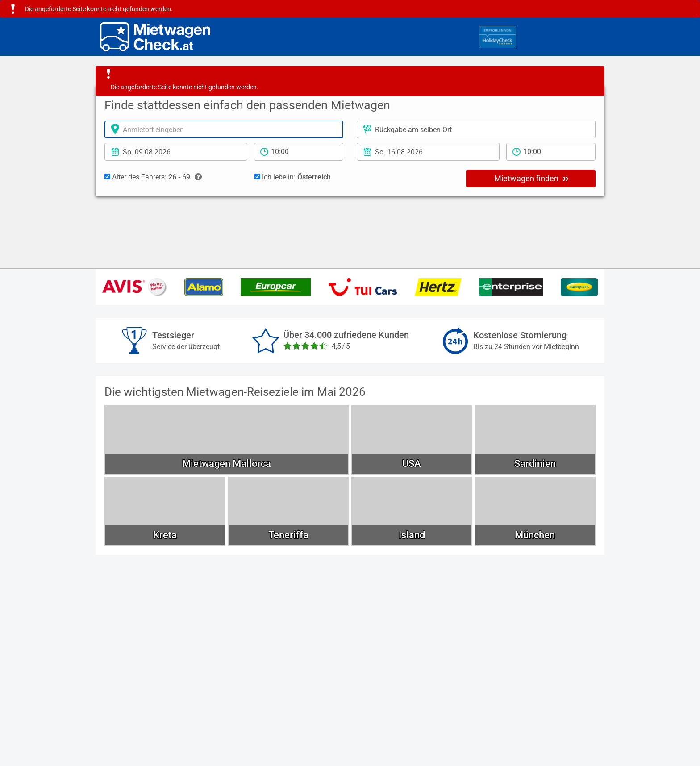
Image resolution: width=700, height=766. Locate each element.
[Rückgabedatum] (428, 152)
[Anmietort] (224, 129)
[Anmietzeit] (299, 152)
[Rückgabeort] (476, 129)
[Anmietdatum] (176, 152)
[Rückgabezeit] (551, 152)
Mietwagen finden (531, 178)
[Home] (155, 37)
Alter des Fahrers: (153, 177)
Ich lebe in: (293, 177)
